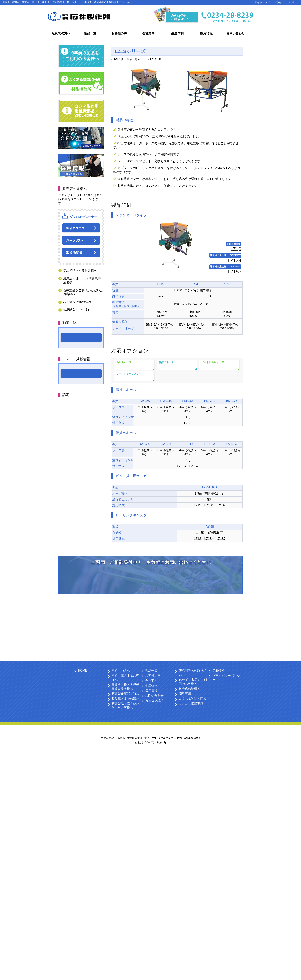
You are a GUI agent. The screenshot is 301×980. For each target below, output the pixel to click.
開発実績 (185, 694)
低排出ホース (166, 362)
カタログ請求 (154, 701)
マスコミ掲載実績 (191, 704)
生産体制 (177, 33)
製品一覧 (90, 33)
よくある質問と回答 (193, 699)
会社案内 (148, 33)
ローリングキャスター (129, 374)
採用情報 (206, 33)
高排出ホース (124, 362)
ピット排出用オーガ (213, 362)
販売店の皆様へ (189, 689)
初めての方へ (61, 33)
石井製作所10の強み (77, 302)
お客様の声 (119, 33)
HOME (83, 671)
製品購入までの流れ (77, 310)
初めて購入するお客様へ (80, 271)
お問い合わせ (236, 33)
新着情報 (218, 671)
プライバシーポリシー (287, 2)
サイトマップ (262, 2)
